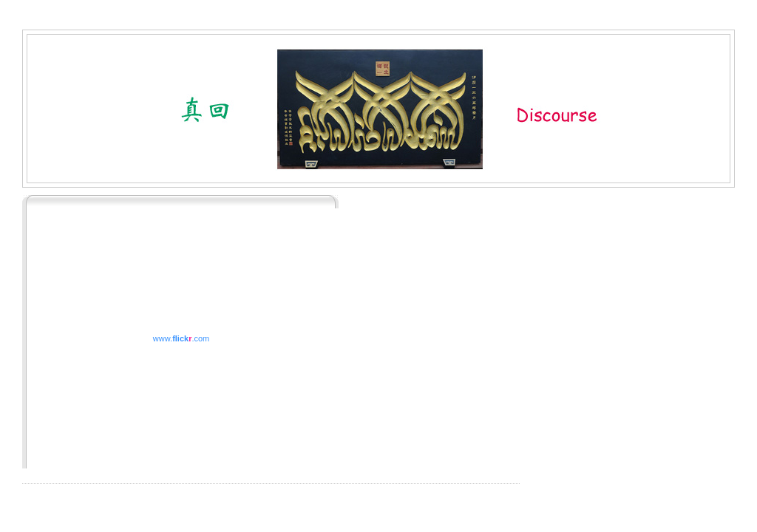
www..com (181, 338)
